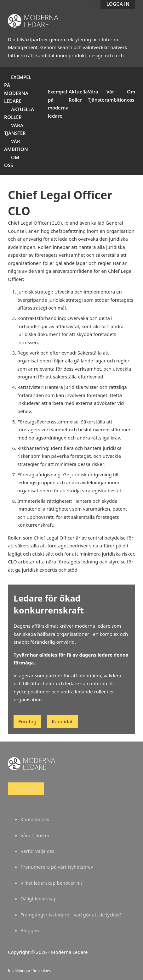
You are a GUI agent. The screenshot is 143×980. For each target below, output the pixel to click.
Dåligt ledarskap (39, 899)
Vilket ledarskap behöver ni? (51, 883)
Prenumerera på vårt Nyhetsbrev (57, 867)
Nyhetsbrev (26, 789)
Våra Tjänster (35, 835)
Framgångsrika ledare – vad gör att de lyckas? (71, 915)
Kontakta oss (35, 819)
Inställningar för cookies (29, 971)
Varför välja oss (37, 851)
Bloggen (30, 930)
